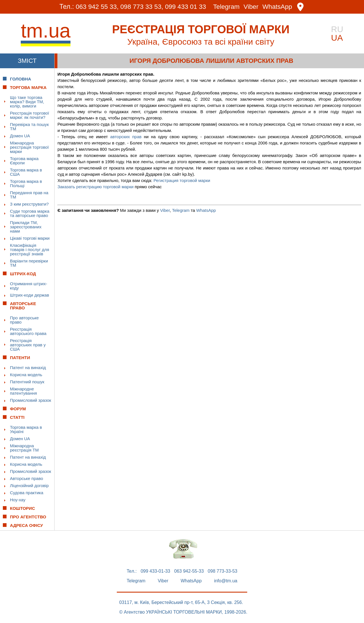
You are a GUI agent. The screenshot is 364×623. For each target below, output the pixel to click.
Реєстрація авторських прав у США (28, 345)
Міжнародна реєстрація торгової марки (29, 147)
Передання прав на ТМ (29, 195)
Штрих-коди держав (30, 295)
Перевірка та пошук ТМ (29, 127)
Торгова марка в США (26, 172)
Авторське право (27, 478)
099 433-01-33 (155, 571)
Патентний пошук (27, 382)
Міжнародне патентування (23, 391)
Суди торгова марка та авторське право (30, 213)
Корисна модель (26, 375)
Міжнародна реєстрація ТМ (24, 448)
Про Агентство (28, 517)
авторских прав (126, 137)
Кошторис (22, 508)
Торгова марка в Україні (26, 429)
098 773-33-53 (222, 571)
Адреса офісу (26, 525)
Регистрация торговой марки (182, 180)
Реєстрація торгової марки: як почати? (30, 115)
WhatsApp (279, 7)
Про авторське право (24, 320)
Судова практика (27, 493)
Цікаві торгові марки (30, 238)
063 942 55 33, (96, 7)
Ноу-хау (18, 500)
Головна (20, 79)
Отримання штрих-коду (29, 286)
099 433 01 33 (186, 7)
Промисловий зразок (31, 400)
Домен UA (20, 136)
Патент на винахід (28, 368)
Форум (18, 409)
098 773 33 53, (141, 7)
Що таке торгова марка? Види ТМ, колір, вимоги (27, 102)
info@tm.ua (226, 581)
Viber (252, 7)
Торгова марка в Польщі (26, 183)
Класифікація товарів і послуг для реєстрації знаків (30, 250)
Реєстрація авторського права (28, 331)
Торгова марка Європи (24, 161)
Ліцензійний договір (29, 486)
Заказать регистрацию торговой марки (95, 187)
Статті (17, 417)
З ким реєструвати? (29, 204)
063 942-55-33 (189, 571)
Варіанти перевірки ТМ (29, 263)
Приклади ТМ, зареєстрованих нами (26, 227)
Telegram (227, 7)
